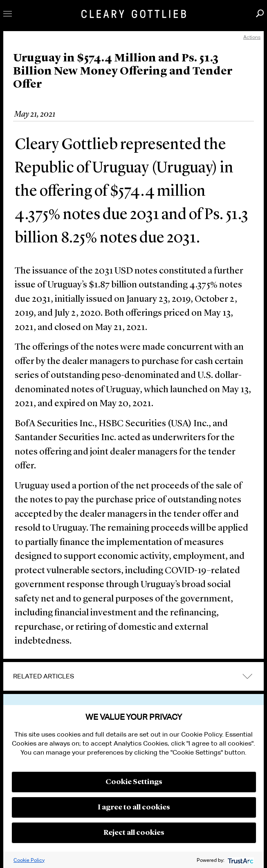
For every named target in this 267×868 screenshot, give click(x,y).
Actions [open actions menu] (252, 37)
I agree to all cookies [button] (134, 807)
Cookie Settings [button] (134, 782)
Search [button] (260, 13)
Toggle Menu (8, 14)
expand (247, 676)
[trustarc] (240, 860)
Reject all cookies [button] (134, 833)
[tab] (133, 676)
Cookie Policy (29, 860)
